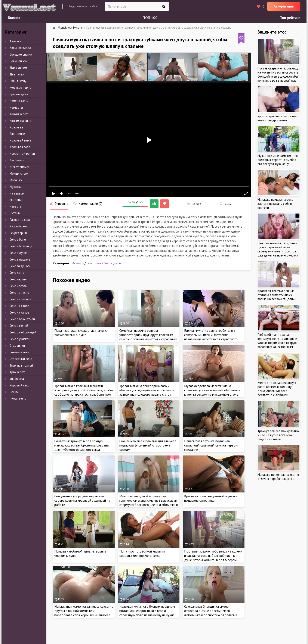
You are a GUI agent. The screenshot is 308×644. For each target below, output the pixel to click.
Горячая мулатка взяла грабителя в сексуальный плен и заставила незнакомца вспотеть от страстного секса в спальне (211, 337)
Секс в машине (20, 259)
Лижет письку (19, 167)
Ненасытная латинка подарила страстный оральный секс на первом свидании (211, 445)
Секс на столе (19, 306)
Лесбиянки (17, 160)
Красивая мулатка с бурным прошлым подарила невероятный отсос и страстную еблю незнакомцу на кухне (147, 611)
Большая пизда (20, 48)
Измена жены (19, 101)
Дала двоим (18, 68)
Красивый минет (21, 140)
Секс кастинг (19, 279)
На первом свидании (17, 197)
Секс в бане (18, 239)
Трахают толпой (21, 365)
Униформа (17, 379)
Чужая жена (18, 399)
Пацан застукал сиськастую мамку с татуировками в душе (81, 333)
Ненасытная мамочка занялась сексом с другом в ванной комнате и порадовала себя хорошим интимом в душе (84, 613)
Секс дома (94, 263)
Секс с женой (19, 326)
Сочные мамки (19, 352)
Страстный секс (21, 359)
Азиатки (16, 41)
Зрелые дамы (19, 94)
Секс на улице (19, 312)
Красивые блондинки (17, 130)
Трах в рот (17, 372)
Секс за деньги (20, 266)
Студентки (17, 346)
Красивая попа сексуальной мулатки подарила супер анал (211, 498)
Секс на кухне (19, 293)
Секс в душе (112, 263)
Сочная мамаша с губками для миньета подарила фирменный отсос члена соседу (148, 445)
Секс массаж (18, 286)
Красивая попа (20, 147)
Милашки (16, 180)
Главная (14, 18)
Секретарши (18, 233)
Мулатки (78, 263)
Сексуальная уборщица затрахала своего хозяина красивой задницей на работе (82, 500)
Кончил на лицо (20, 121)
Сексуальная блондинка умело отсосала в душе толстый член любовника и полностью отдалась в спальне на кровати (211, 613)
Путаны (15, 213)
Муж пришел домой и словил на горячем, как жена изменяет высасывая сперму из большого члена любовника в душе (149, 503)
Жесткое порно (20, 88)
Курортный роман (22, 154)
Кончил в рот (19, 114)
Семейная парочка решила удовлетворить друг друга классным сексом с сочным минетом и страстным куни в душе (148, 337)
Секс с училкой (20, 339)
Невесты (16, 206)
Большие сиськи (21, 54)
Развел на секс (20, 220)
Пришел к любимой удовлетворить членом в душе (80, 553)
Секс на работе (20, 299)
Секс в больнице (21, 246)
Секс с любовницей (23, 332)
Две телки (17, 74)
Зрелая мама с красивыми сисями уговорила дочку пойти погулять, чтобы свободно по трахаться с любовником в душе (84, 392)
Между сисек (19, 173)
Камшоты (16, 107)
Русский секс (19, 226)
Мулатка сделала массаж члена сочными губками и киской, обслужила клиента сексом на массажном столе (212, 390)
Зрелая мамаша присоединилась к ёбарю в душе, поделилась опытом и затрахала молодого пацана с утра (147, 390)
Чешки (14, 392)
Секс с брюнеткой (22, 319)
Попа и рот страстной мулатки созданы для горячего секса (142, 553)
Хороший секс (19, 385)
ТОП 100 (150, 18)
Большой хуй (19, 61)
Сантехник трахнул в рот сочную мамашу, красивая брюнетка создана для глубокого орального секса (81, 445)
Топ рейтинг (290, 18)
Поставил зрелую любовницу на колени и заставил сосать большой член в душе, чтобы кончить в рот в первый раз (213, 558)
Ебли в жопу (18, 81)
